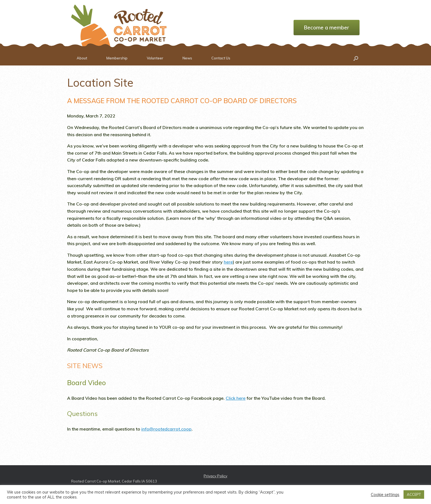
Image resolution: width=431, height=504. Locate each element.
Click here (236, 398)
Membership (117, 58)
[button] (356, 58)
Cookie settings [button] (385, 495)
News (187, 58)
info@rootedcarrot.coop (166, 429)
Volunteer (155, 58)
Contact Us (221, 58)
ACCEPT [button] (414, 494)
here (228, 262)
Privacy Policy (215, 476)
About (82, 58)
